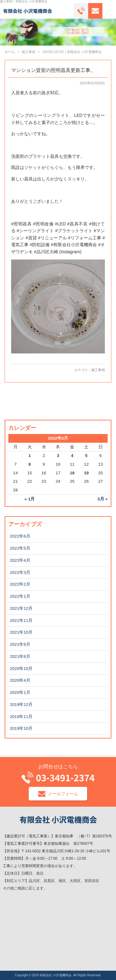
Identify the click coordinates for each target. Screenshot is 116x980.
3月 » (103, 499)
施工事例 (98, 370)
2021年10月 (21, 632)
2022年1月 (20, 596)
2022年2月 (20, 584)
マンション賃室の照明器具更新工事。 (53, 70)
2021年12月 (21, 608)
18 (72, 473)
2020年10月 (21, 669)
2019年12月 (21, 705)
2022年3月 (20, 572)
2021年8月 (20, 656)
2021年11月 (21, 621)
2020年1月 (20, 692)
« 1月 (30, 499)
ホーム (10, 52)
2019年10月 (21, 728)
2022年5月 (20, 548)
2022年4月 (20, 560)
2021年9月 (20, 644)
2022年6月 (20, 536)
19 (86, 473)
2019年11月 (21, 717)
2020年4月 (20, 680)
